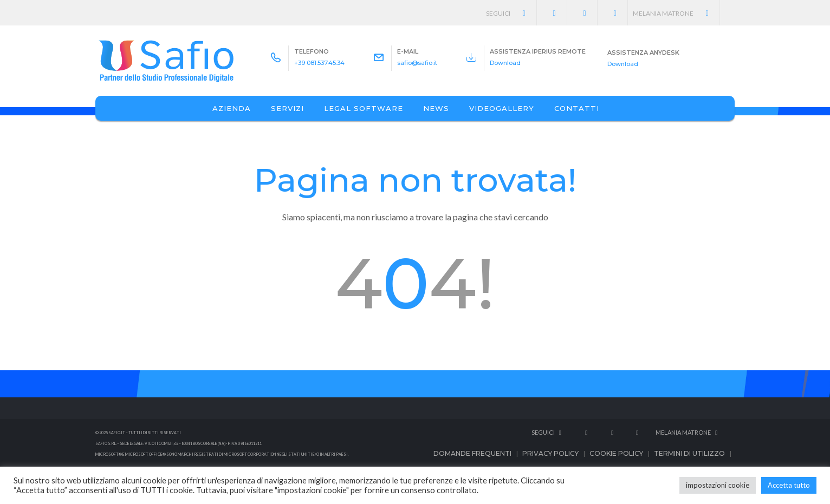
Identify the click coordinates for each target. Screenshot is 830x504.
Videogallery (502, 108)
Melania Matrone (676, 13)
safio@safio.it (417, 63)
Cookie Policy (616, 453)
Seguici (512, 13)
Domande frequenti (472, 453)
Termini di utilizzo (689, 453)
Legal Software (364, 108)
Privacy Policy (550, 453)
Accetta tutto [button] (789, 485)
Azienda (232, 108)
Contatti (577, 108)
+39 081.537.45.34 (319, 63)
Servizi (287, 108)
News (436, 108)
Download (505, 63)
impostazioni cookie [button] (718, 485)
